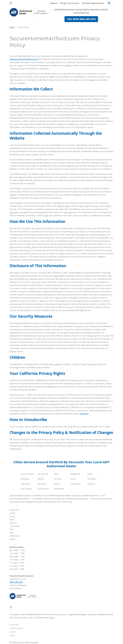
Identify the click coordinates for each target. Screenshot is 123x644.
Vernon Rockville (27, 474)
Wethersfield (59, 489)
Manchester (25, 484)
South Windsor (43, 489)
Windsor (57, 484)
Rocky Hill (91, 484)
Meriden (41, 479)
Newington (25, 479)
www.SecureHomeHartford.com (24, 59)
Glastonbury (75, 484)
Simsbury (58, 479)
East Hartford (43, 474)
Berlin (56, 474)
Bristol (73, 479)
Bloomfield (42, 484)
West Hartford (26, 489)
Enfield (90, 474)
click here (84, 414)
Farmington (92, 479)
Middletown (75, 474)
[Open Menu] (11, 3)
